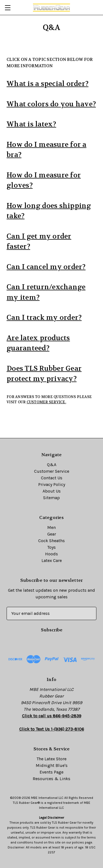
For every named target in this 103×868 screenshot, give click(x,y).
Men (51, 527)
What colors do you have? (51, 104)
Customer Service (52, 471)
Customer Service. (46, 402)
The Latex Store (51, 759)
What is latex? (31, 124)
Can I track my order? (44, 318)
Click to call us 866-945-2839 (52, 716)
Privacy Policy (52, 484)
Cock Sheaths (51, 541)
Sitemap (51, 498)
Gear (52, 534)
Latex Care (52, 560)
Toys (51, 547)
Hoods (51, 554)
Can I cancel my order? (46, 267)
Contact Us (52, 478)
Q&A (52, 465)
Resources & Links (51, 779)
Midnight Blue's (52, 765)
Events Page (51, 772)
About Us (52, 491)
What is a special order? (48, 84)
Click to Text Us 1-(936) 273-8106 (52, 729)
